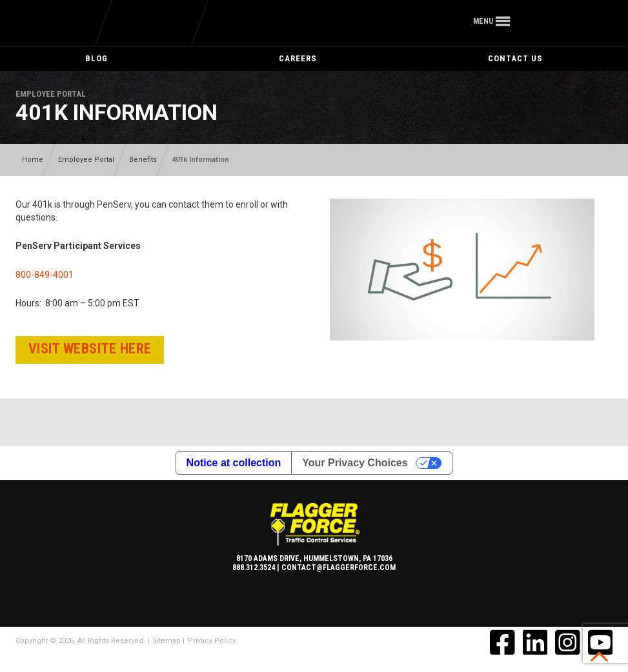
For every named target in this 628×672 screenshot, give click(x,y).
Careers (298, 58)
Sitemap (167, 641)
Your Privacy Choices (355, 463)
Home (33, 160)
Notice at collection (234, 463)
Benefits (143, 160)
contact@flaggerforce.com (339, 568)
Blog (96, 58)
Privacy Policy (212, 641)
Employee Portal (86, 160)
